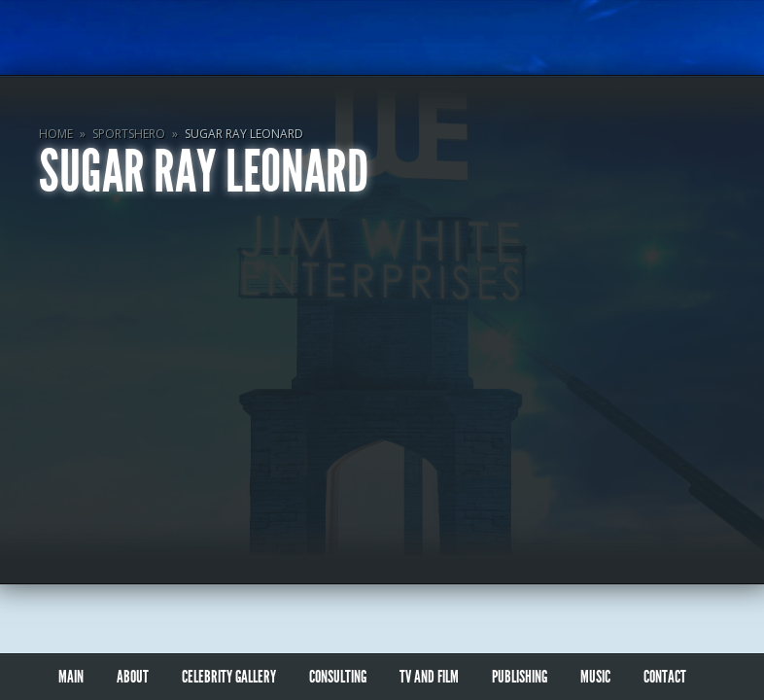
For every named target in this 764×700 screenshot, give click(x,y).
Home (56, 134)
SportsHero (129, 134)
